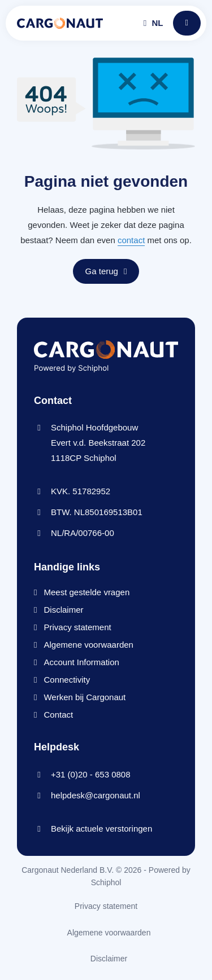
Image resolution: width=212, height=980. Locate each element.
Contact (58, 715)
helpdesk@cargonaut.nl (96, 795)
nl (153, 23)
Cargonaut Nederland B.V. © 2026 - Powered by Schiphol (106, 876)
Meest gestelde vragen (86, 592)
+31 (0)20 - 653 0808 (91, 774)
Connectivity (67, 680)
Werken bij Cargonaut (85, 697)
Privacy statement (77, 627)
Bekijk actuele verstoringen (101, 829)
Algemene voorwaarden (88, 645)
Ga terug (106, 271)
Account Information (81, 662)
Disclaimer (63, 610)
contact (131, 240)
